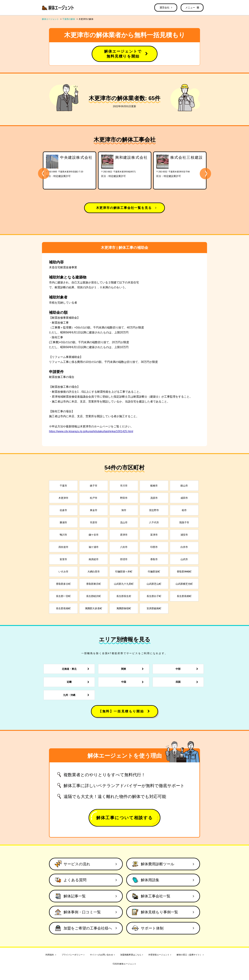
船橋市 (154, 486)
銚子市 (94, 486)
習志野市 (154, 510)
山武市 (184, 559)
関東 (133, 669)
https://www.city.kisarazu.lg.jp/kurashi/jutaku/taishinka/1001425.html (91, 431)
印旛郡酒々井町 (124, 572)
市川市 (124, 486)
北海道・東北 (76, 669)
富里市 (63, 559)
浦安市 (184, 535)
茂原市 (154, 498)
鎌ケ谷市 (94, 535)
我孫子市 (184, 522)
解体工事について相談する (125, 818)
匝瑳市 (124, 559)
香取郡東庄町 (94, 584)
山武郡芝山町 (154, 584)
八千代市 (154, 522)
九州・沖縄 (77, 695)
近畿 (79, 682)
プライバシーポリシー (73, 955)
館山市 (184, 486)
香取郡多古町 (63, 584)
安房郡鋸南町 (154, 608)
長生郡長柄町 (184, 596)
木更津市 (63, 498)
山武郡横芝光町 (184, 584)
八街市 (124, 547)
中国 (133, 682)
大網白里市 (94, 572)
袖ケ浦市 (94, 547)
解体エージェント (50, 19)
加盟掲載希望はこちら (132, 955)
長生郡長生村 (124, 596)
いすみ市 (63, 572)
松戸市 (94, 498)
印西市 (154, 547)
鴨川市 (63, 535)
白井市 (184, 547)
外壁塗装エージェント (160, 955)
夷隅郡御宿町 (124, 608)
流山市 (124, 522)
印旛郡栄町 (154, 572)
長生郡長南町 (63, 608)
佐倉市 (63, 510)
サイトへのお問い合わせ (102, 955)
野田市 (124, 498)
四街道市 (63, 547)
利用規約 (51, 955)
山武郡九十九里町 (124, 584)
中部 (188, 669)
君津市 (124, 535)
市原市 (94, 522)
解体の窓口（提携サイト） (190, 955)
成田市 (184, 498)
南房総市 (94, 559)
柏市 (184, 510)
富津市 (154, 535)
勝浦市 (63, 522)
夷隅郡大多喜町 (94, 608)
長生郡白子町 (154, 596)
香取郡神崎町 (184, 572)
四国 (188, 682)
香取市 (154, 559)
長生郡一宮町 (63, 596)
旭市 (124, 510)
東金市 (94, 510)
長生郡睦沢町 (94, 596)
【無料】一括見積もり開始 (124, 711)
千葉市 (63, 486)
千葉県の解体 (69, 19)
